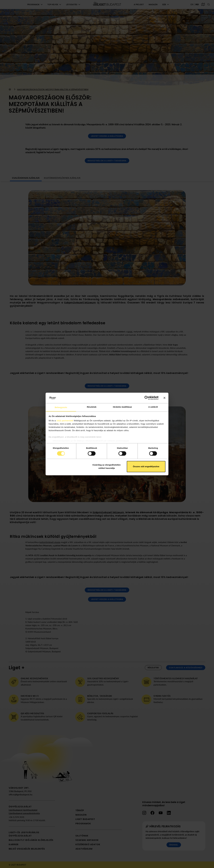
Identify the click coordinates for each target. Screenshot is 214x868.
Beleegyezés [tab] (61, 407)
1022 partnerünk (65, 421)
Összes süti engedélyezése (146, 466)
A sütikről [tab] (153, 407)
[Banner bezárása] (164, 398)
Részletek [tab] (92, 407)
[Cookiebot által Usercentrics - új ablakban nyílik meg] (147, 398)
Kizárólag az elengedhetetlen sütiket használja (107, 466)
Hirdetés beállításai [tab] (122, 407)
